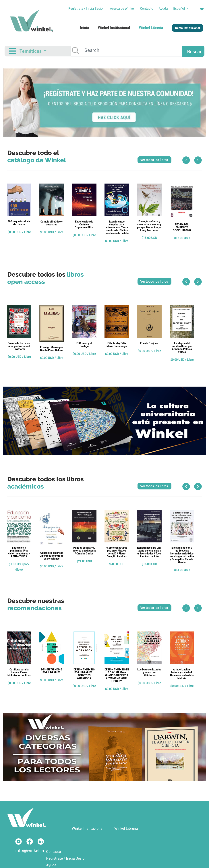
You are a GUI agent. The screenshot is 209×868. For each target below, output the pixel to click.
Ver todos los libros (154, 160)
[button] (18, 104)
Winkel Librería (126, 828)
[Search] (135, 50)
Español (179, 8)
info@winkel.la (30, 851)
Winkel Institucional (88, 828)
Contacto (54, 852)
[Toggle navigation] (13, 51)
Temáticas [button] (31, 51)
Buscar (194, 52)
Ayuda (51, 865)
